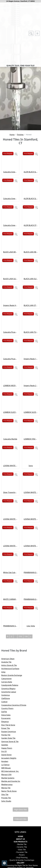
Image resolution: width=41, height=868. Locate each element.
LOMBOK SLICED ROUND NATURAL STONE (31, 479)
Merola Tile (7, 855)
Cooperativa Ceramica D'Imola (16, 772)
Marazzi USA (8, 841)
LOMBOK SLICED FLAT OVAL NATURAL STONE (10, 479)
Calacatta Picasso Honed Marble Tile (10, 426)
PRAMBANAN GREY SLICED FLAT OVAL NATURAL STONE (31, 666)
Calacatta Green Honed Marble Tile (10, 265)
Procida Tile (8, 865)
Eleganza (6, 788)
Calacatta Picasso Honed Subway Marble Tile (10, 399)
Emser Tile (7, 795)
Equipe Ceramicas (10, 798)
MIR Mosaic (8, 835)
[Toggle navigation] (37, 33)
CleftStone (7, 765)
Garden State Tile (10, 805)
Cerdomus (7, 762)
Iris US (6, 818)
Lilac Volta (31, 693)
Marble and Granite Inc (13, 848)
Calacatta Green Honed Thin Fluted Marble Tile (10, 292)
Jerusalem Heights (11, 825)
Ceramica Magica (10, 755)
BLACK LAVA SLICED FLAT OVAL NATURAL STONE (10, 346)
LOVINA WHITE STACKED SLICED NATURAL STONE (10, 613)
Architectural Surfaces (12, 735)
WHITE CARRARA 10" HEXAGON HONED (10, 666)
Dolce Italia (8, 782)
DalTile (6, 779)
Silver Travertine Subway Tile (10, 559)
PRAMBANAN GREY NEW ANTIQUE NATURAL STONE (31, 639)
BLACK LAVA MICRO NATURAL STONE (10, 319)
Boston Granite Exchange (14, 742)
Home (12, 202)
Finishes (20, 202)
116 (26, 703)
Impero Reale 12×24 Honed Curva (31, 426)
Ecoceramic (7, 785)
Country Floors (10, 775)
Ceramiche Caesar (10, 759)
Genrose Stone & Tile (12, 808)
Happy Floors (8, 815)
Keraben (6, 828)
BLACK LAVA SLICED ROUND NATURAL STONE (31, 346)
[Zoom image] (16, 221)
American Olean (10, 726)
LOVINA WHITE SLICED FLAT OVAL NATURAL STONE (10, 586)
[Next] (31, 703)
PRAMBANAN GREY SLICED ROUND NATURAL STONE (10, 693)
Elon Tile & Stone (10, 792)
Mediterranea (8, 851)
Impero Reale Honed (10, 372)
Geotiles (6, 812)
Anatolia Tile (9, 729)
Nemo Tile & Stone (11, 858)
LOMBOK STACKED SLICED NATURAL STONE (31, 506)
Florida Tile (8, 802)
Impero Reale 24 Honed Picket (31, 452)
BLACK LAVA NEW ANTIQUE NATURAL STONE (31, 319)
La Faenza (7, 832)
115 (20, 703)
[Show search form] (31, 33)
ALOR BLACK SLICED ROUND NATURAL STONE (31, 265)
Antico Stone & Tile (10, 732)
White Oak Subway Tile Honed (10, 639)
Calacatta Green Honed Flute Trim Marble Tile (10, 239)
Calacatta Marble (10, 506)
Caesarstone (8, 745)
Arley (6, 739)
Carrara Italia (9, 749)
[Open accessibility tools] (4, 863)
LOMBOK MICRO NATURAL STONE (10, 452)
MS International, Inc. (12, 838)
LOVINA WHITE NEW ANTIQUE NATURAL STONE (31, 559)
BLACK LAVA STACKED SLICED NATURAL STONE (31, 372)
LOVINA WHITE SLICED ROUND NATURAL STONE (31, 586)
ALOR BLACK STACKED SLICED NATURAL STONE (31, 292)
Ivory (31, 533)
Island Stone (8, 822)
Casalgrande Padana (12, 752)
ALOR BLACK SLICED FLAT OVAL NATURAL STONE (31, 239)
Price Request (8, 220)
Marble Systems (10, 845)
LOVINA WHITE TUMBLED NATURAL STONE (31, 613)
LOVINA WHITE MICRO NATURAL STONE (10, 533)
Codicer (6, 769)
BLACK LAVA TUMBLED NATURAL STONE (31, 399)
